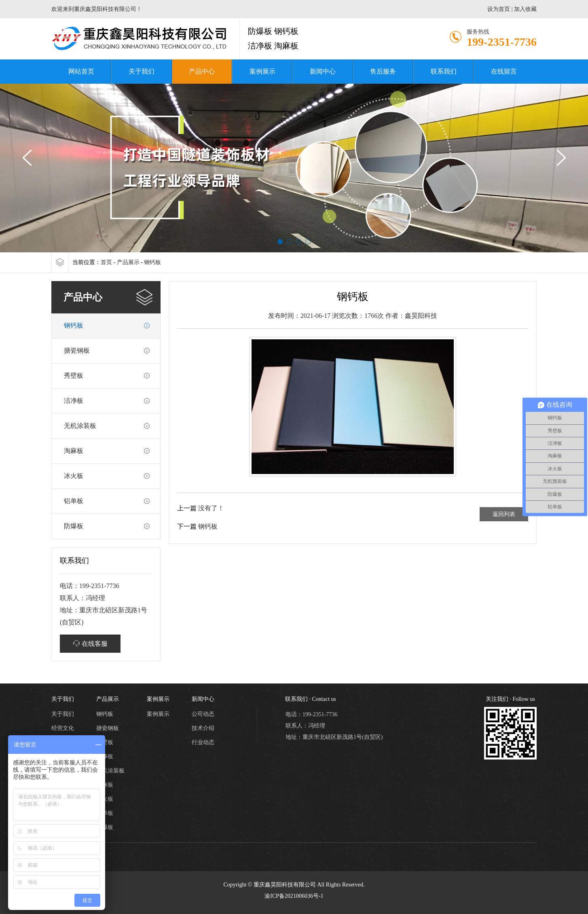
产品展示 (128, 262)
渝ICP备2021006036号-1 (294, 896)
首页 (106, 262)
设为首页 (499, 9)
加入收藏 (525, 9)
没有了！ (211, 508)
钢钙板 (152, 262)
